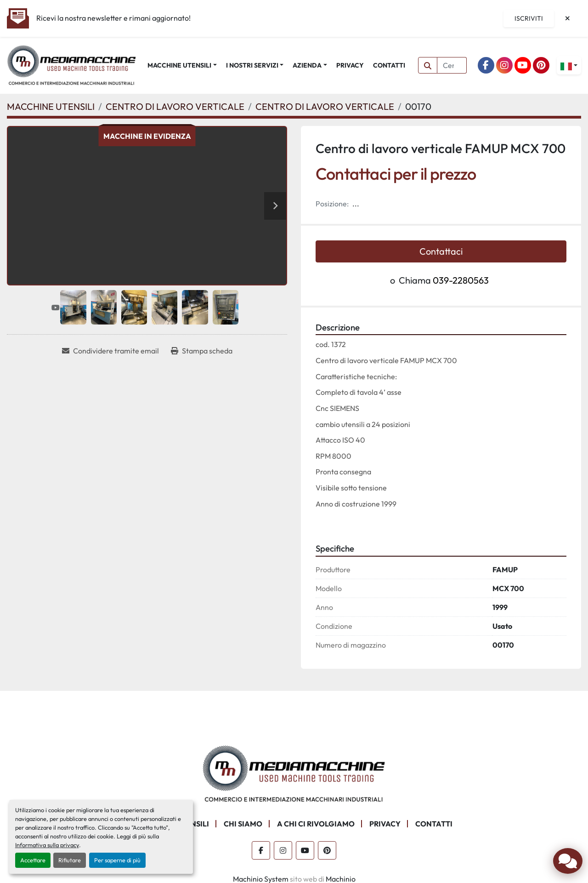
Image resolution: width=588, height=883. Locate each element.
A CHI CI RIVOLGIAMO (316, 824)
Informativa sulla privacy (47, 845)
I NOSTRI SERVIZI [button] (252, 65)
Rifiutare (70, 860)
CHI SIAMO (243, 824)
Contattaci (441, 251)
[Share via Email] (110, 351)
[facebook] (486, 65)
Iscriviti (529, 18)
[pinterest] (541, 65)
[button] (182, 66)
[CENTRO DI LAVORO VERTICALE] (175, 106)
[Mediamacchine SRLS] (294, 773)
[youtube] (523, 65)
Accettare (33, 860)
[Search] (452, 65)
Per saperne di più (117, 860)
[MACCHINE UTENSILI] (51, 106)
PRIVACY (350, 65)
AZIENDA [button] (307, 65)
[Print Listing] (202, 351)
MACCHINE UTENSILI (179, 65)
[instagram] (504, 65)
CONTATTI (389, 65)
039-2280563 (461, 280)
